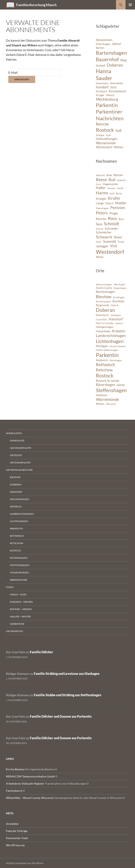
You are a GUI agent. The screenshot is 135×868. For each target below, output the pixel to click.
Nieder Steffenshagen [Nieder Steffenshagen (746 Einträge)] (107, 350)
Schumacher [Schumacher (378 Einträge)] (104, 232)
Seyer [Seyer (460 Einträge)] (118, 237)
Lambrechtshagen (22, 514)
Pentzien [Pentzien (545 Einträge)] (118, 208)
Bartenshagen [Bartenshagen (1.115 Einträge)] (105, 292)
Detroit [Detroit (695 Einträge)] (114, 305)
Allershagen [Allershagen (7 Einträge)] (103, 44)
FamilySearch (14, 791)
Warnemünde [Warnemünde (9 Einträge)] (106, 143)
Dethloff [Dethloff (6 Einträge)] (101, 66)
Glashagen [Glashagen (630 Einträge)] (116, 315)
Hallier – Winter (20, 616)
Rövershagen (19, 558)
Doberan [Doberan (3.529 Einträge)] (105, 310)
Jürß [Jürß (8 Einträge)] (113, 87)
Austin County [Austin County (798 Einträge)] (104, 288)
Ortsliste (16, 455)
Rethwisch (17, 536)
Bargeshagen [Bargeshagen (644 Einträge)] (120, 288)
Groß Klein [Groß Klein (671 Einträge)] (101, 319)
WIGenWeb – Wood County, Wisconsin (30, 798)
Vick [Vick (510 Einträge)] (114, 246)
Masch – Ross (18, 594)
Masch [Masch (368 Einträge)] (109, 203)
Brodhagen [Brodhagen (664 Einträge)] (119, 297)
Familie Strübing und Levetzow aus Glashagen (67, 674)
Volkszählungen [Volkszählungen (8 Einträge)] (107, 139)
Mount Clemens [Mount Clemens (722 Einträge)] (118, 346)
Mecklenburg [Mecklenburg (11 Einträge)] (107, 99)
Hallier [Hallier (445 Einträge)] (101, 188)
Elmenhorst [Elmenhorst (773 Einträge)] (102, 315)
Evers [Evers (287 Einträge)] (99, 184)
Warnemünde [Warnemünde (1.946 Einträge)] (107, 399)
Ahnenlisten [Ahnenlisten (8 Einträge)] (104, 40)
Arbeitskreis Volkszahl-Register (25, 783)
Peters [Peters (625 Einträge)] (102, 213)
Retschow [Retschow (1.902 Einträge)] (104, 370)
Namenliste (17, 441)
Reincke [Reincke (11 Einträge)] (102, 124)
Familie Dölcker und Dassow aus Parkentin (61, 716)
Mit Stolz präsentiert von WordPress (25, 863)
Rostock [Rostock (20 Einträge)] (105, 130)
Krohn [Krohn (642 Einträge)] (114, 198)
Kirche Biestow (15, 769)
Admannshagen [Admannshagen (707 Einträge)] (104, 284)
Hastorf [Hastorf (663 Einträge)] (119, 323)
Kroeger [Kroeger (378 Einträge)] (101, 199)
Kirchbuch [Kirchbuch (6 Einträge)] (101, 91)
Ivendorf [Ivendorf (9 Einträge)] (102, 87)
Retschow (17, 543)
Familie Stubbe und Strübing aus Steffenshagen (67, 695)
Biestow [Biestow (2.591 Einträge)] (104, 296)
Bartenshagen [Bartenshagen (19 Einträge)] (111, 53)
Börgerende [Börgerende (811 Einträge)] (102, 305)
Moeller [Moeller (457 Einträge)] (121, 203)
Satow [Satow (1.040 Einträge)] (121, 385)
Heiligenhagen (19, 499)
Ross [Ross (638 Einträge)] (112, 218)
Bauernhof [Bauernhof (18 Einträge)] (107, 59)
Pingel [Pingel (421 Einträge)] (114, 213)
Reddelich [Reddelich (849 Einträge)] (102, 360)
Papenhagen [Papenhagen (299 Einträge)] (102, 208)
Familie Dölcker (42, 652)
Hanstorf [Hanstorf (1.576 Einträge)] (116, 319)
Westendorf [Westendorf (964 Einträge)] (110, 252)
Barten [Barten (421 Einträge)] (118, 175)
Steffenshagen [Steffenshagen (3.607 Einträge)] (111, 390)
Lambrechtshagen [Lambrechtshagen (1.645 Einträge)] (111, 336)
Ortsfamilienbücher (19, 470)
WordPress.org (15, 845)
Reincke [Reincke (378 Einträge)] (101, 219)
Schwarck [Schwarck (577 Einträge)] (104, 237)
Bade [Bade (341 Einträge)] (109, 175)
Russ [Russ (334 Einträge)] (121, 219)
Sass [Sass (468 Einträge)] (99, 224)
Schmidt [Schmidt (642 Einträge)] (111, 224)
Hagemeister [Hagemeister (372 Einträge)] (111, 184)
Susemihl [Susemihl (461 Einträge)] (110, 241)
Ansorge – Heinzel (21, 602)
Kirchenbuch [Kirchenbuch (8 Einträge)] (117, 91)
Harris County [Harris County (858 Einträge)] (105, 323)
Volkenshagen (19, 572)
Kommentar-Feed (17, 838)
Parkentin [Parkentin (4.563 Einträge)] (107, 355)
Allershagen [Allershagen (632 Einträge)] (119, 284)
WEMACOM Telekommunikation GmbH (31, 776)
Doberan (16, 485)
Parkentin (16, 529)
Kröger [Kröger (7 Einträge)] (100, 95)
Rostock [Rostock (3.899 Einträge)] (105, 375)
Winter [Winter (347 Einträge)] (100, 257)
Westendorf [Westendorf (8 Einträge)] (104, 147)
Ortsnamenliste (20, 463)
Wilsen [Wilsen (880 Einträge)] (100, 404)
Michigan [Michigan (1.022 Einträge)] (102, 346)
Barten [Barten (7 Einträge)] (100, 48)
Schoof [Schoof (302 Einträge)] (100, 229)
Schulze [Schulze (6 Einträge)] (100, 135)
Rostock (15, 550)
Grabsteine (17, 624)
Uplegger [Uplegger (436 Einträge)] (102, 246)
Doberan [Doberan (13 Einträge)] (115, 65)
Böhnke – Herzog (21, 609)
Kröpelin (16, 507)
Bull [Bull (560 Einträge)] (112, 180)
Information (14, 631)
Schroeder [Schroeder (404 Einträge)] (111, 228)
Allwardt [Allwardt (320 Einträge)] (100, 175)
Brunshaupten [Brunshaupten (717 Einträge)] (103, 301)
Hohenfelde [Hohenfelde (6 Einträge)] (116, 83)
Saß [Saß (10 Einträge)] (119, 130)
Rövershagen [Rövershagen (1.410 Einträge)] (105, 385)
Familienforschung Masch (36, 5)
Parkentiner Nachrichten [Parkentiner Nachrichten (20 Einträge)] (110, 115)
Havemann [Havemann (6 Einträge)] (102, 83)
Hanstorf (16, 492)
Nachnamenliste (21, 448)
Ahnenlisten (14, 433)
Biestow (15, 477)
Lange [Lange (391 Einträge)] (100, 203)
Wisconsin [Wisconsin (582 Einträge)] (111, 404)
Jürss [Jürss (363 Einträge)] (119, 193)
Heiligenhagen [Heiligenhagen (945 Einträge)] (105, 327)
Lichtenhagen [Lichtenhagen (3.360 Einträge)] (110, 341)
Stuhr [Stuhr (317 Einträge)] (99, 242)
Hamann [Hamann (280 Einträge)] (111, 188)
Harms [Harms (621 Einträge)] (102, 193)
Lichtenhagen (19, 521)
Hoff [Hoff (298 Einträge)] (112, 193)
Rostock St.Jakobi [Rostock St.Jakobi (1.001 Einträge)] (107, 381)
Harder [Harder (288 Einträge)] (120, 188)
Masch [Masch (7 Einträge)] (110, 95)
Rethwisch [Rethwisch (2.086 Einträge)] (105, 365)
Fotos (10, 587)
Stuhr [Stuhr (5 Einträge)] (109, 135)
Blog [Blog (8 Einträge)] (123, 60)
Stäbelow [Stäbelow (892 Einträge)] (101, 395)
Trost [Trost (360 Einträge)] (121, 242)
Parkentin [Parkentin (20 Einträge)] (107, 105)
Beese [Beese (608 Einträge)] (101, 180)
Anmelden (12, 824)
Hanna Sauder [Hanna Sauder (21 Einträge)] (104, 74)
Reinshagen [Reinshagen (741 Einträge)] (116, 360)
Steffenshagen (20, 565)
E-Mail (13, 72)
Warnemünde (19, 580)
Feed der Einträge (17, 831)
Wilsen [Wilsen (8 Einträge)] (119, 147)
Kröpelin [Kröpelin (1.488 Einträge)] (119, 331)
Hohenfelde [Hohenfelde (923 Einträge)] (103, 331)
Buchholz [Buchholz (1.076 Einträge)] (118, 301)
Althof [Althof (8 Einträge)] (116, 44)
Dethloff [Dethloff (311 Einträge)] (121, 180)
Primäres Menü (130, 5)
